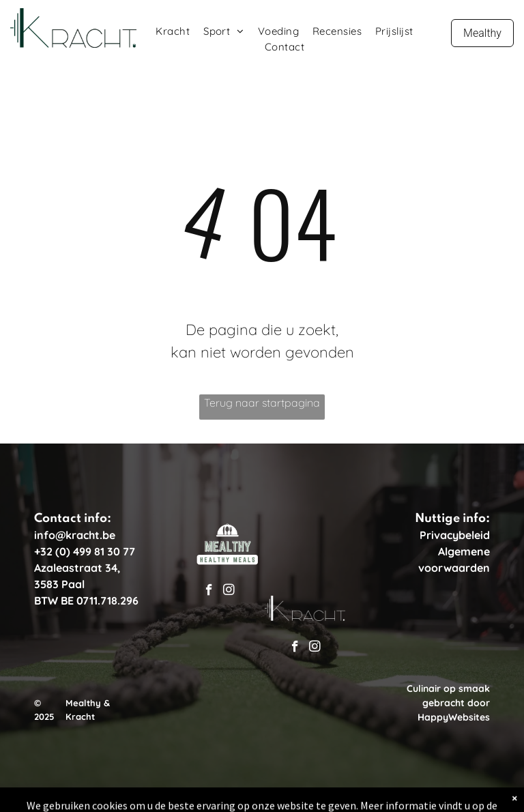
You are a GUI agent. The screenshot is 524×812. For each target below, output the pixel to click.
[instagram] (229, 592)
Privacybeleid (455, 535)
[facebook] (209, 592)
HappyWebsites (454, 717)
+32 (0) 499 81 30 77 (85, 551)
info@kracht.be (75, 535)
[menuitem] (173, 32)
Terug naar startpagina (262, 403)
